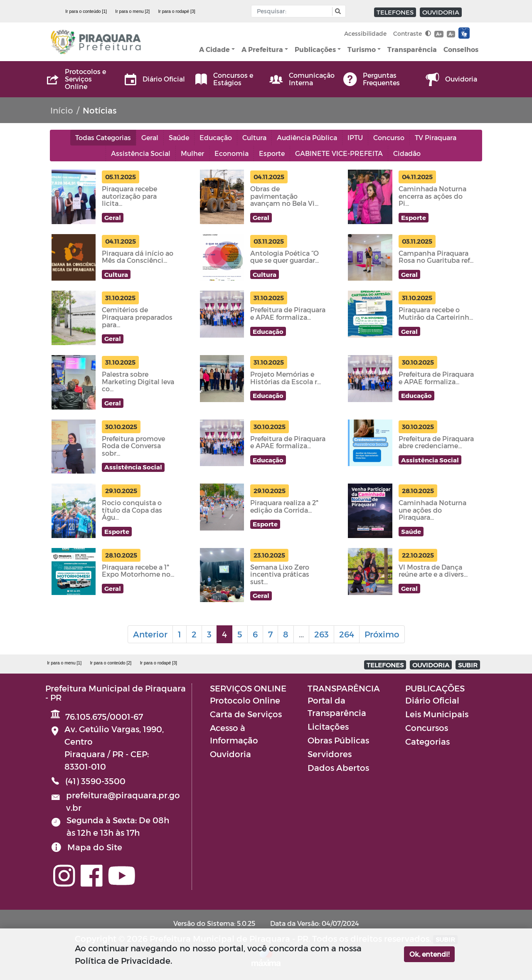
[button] (337, 11)
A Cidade (214, 49)
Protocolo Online (245, 700)
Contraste (412, 33)
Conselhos (461, 49)
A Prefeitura (262, 49)
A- (451, 34)
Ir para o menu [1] (64, 663)
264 (347, 634)
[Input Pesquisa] (294, 11)
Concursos (427, 728)
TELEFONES (395, 12)
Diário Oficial (432, 700)
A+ (439, 34)
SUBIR (468, 665)
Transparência (412, 49)
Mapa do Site (95, 847)
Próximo (382, 634)
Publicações (315, 49)
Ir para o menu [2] (132, 11)
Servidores (330, 754)
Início (62, 110)
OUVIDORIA (441, 12)
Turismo (362, 49)
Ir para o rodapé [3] (176, 11)
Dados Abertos (338, 768)
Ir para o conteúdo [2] (111, 663)
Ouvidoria (230, 754)
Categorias (427, 741)
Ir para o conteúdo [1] (86, 11)
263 (321, 634)
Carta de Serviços (246, 714)
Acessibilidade (365, 33)
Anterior (150, 634)
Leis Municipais (437, 714)
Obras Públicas (338, 740)
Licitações (328, 726)
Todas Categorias (103, 137)
